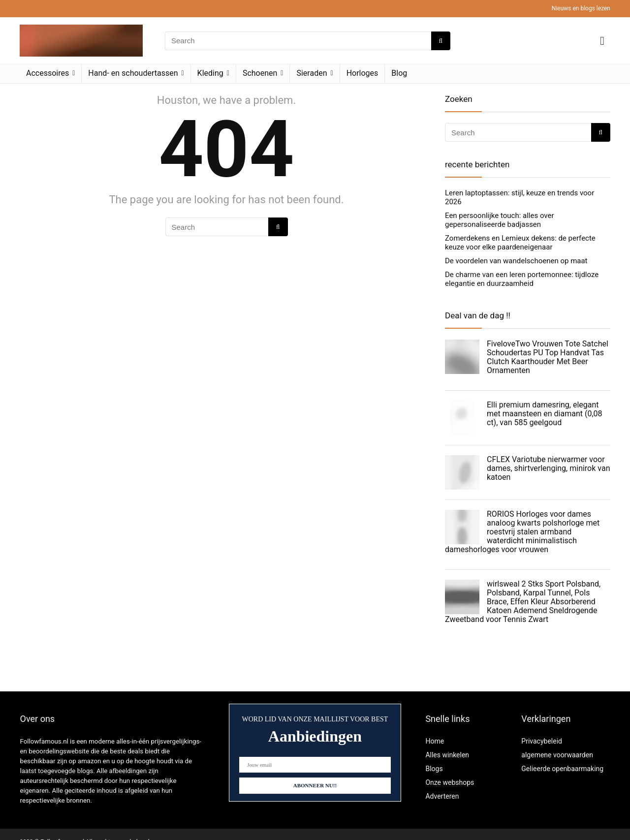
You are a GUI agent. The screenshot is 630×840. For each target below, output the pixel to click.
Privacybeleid (542, 741)
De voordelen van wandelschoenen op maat (516, 261)
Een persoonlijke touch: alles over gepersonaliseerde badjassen (500, 220)
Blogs (434, 769)
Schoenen (260, 73)
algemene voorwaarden (557, 755)
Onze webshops (450, 782)
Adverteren (442, 796)
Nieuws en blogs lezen (581, 8)
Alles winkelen (447, 755)
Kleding (210, 73)
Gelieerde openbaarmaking (562, 769)
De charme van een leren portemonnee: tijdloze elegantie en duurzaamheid (522, 279)
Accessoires (47, 73)
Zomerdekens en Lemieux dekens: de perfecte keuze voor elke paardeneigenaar (520, 243)
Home (435, 741)
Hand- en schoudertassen (133, 73)
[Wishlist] (602, 41)
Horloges (362, 73)
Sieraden (312, 73)
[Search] (441, 41)
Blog (399, 73)
